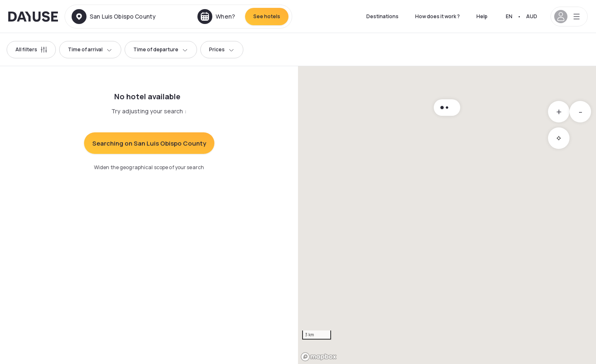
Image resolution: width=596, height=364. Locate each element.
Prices (222, 49)
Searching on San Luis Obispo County (149, 143)
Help (482, 16)
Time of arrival (90, 49)
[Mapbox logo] (319, 357)
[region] (447, 215)
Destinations (382, 16)
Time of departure (161, 49)
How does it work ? (437, 16)
